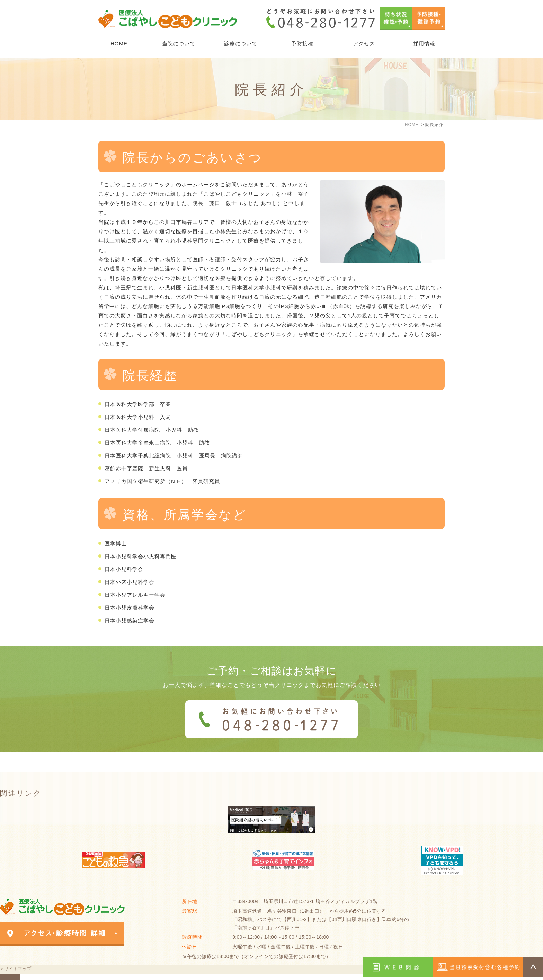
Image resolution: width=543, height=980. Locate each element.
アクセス (364, 43)
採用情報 (424, 43)
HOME (119, 43)
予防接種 (302, 43)
